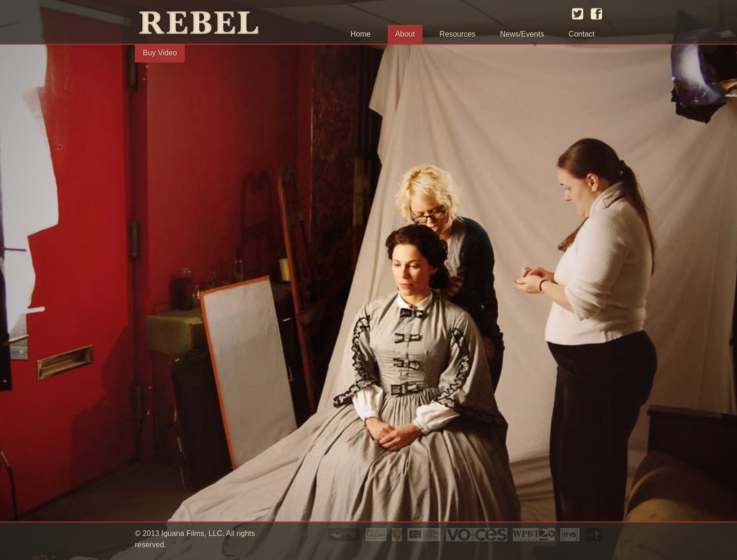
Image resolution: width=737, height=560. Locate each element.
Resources (457, 34)
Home (361, 34)
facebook (596, 14)
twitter (578, 14)
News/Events (522, 34)
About (405, 34)
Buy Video (160, 53)
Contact (582, 34)
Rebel (208, 24)
